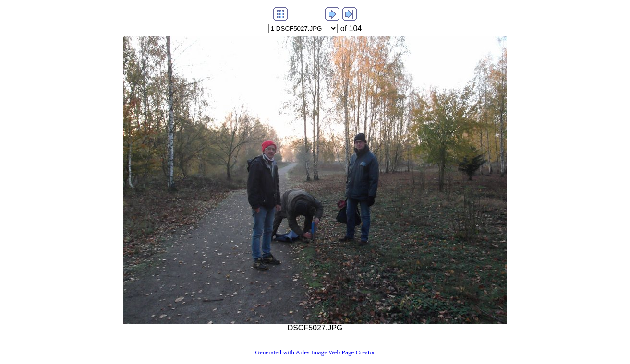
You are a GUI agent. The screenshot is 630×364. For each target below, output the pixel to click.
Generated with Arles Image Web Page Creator (315, 352)
